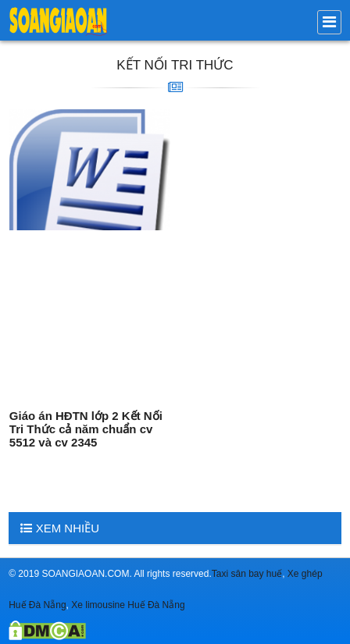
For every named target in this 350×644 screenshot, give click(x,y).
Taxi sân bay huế (247, 574)
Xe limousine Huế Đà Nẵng (128, 605)
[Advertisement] (90, 316)
